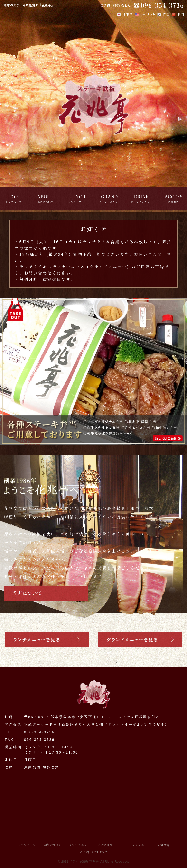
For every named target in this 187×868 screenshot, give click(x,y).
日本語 (125, 14)
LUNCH (78, 197)
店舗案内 (164, 845)
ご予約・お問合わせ (94, 852)
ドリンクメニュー (138, 845)
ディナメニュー (108, 845)
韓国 (164, 14)
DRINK (141, 197)
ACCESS (174, 197)
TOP (14, 197)
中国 (178, 14)
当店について (52, 845)
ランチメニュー (79, 845)
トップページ (27, 845)
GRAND (109, 197)
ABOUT (45, 197)
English (145, 14)
